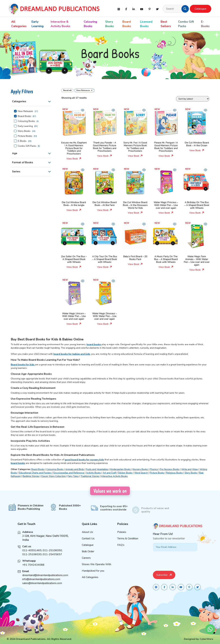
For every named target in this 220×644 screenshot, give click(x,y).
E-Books (205, 24)
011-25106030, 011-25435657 (42, 559)
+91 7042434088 (33, 569)
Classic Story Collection (53, 476)
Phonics (154, 469)
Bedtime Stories (31, 476)
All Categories (19, 24)
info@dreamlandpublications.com (41, 584)
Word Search (141, 473)
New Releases (25, 111)
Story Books (110, 24)
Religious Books (174, 473)
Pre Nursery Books (170, 469)
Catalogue (200, 9)
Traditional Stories (90, 476)
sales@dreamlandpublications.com (42, 588)
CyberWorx (206, 639)
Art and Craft (110, 473)
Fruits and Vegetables (97, 469)
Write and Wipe (189, 469)
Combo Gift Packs (186, 24)
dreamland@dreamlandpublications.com (45, 580)
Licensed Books (146, 24)
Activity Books (94, 473)
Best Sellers (166, 24)
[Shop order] (193, 99)
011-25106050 (52, 555)
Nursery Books (140, 469)
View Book (74, 159)
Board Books (127, 24)
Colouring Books (90, 24)
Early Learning (38, 24)
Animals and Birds (75, 469)
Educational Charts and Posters (35, 473)
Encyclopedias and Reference (69, 473)
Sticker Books (125, 473)
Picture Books (25, 136)
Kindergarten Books (121, 469)
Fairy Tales (73, 476)
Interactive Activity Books (114, 476)
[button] (185, 9)
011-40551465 (32, 555)
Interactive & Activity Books (60, 24)
